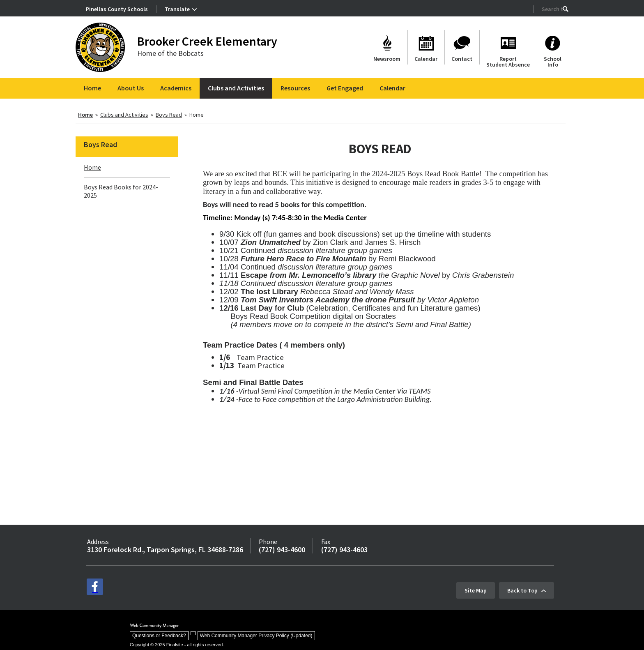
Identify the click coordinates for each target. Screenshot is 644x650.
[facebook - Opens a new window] (95, 587)
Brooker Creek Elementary (207, 41)
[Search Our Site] (552, 9)
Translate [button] (177, 9)
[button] (566, 9)
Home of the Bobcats (170, 53)
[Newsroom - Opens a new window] (387, 47)
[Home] (92, 88)
